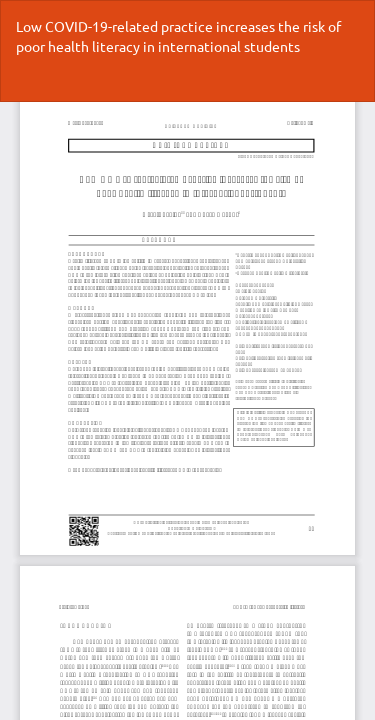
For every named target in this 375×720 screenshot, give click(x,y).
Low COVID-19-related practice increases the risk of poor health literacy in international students (178, 36)
